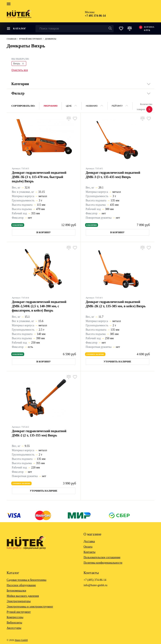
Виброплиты (14, 623)
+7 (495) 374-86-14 (95, 580)
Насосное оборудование (21, 585)
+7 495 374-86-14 (95, 16)
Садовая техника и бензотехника (27, 580)
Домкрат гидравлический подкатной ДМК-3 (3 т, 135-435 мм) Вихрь (113, 175)
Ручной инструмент (19, 612)
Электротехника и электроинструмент (30, 607)
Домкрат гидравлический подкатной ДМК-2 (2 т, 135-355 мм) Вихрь (39, 433)
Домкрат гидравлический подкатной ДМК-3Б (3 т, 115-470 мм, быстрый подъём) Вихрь (39, 177)
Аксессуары (14, 628)
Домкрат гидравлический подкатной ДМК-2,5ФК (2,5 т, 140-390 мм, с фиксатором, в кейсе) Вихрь (39, 306)
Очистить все (20, 70)
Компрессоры (15, 617)
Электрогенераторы (19, 601)
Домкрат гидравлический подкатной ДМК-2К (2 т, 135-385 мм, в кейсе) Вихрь (116, 304)
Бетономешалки (17, 591)
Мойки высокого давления (23, 596)
